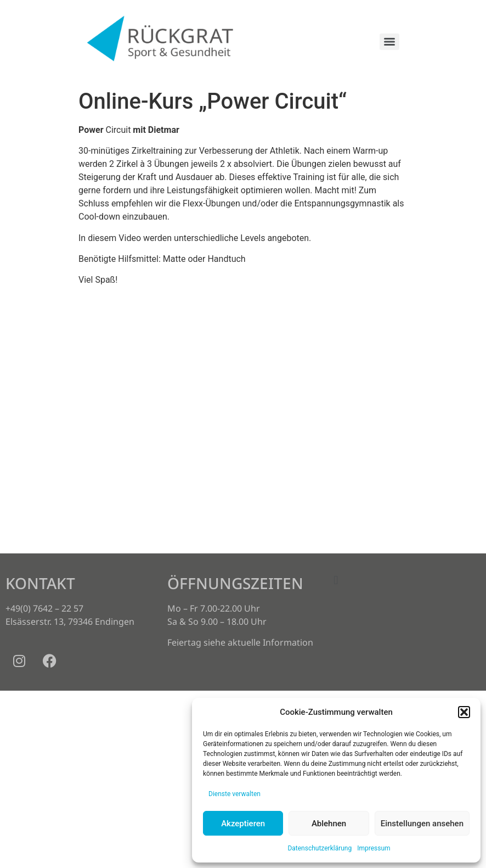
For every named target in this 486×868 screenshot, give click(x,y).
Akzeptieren (243, 824)
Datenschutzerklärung (320, 848)
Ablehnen (329, 824)
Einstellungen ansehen (422, 824)
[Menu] (389, 42)
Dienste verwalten (234, 794)
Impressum (374, 848)
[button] (464, 712)
